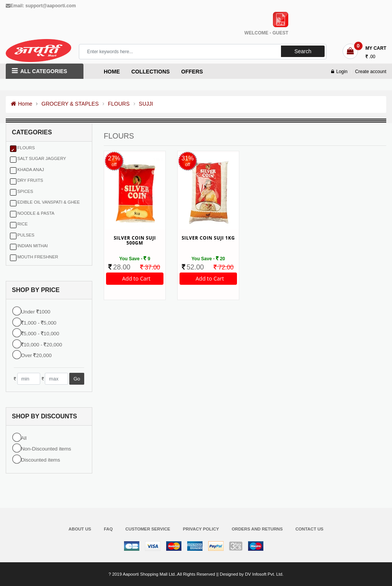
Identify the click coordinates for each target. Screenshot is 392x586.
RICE (22, 224)
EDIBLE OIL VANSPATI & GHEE (48, 202)
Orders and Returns (257, 529)
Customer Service (148, 529)
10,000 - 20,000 (42, 345)
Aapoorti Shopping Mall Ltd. (149, 574)
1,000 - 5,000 (39, 323)
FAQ (108, 529)
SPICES (25, 192)
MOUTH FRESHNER (38, 257)
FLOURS (119, 104)
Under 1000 (36, 312)
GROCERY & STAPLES (70, 104)
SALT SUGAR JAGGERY (42, 159)
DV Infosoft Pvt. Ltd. (264, 574)
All (24, 438)
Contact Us (310, 529)
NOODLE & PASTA (36, 214)
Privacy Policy (201, 529)
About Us (80, 529)
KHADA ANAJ (31, 170)
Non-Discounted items (46, 449)
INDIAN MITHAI (33, 246)
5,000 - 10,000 (40, 334)
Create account (371, 72)
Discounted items (41, 460)
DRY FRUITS (30, 181)
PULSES (26, 235)
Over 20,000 (36, 356)
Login (339, 72)
